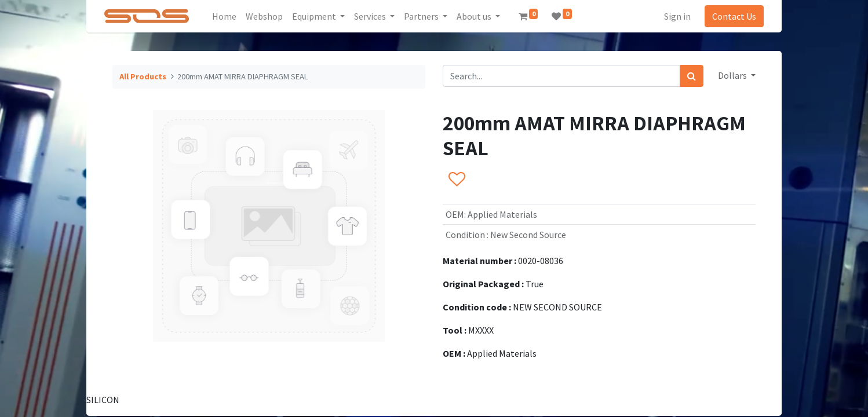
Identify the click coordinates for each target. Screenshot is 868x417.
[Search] (692, 76)
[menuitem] (224, 16)
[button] (456, 180)
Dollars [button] (733, 75)
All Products (143, 76)
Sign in (677, 16)
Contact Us (734, 16)
